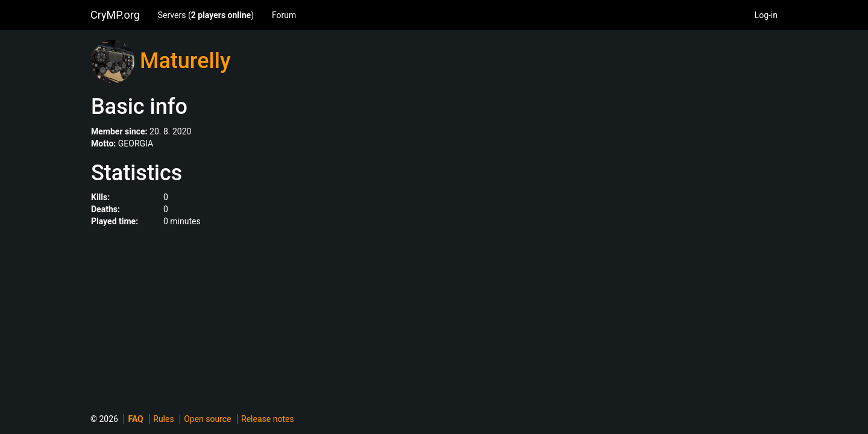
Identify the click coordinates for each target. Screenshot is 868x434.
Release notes (268, 419)
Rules (163, 419)
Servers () (206, 15)
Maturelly (185, 61)
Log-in (766, 15)
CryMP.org (115, 15)
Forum (284, 15)
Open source (207, 419)
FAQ (135, 419)
